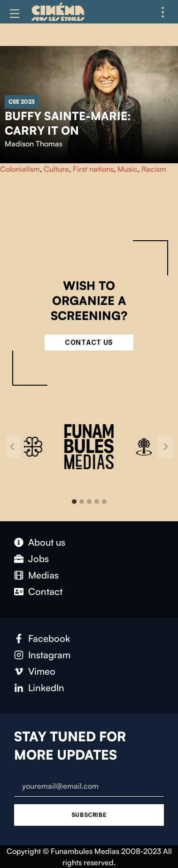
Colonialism (20, 169)
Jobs (39, 559)
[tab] (74, 502)
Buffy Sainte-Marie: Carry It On (68, 123)
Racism (154, 169)
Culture (56, 169)
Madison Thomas (34, 144)
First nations (93, 169)
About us (47, 542)
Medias (43, 575)
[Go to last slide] (13, 447)
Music (128, 169)
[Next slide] (165, 447)
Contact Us (89, 342)
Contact (45, 591)
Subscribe (89, 815)
